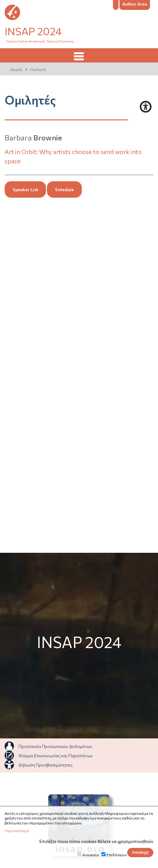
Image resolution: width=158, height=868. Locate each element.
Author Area (135, 4)
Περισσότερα (17, 831)
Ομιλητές (38, 69)
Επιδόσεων (116, 855)
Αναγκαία (91, 855)
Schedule (64, 189)
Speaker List (25, 189)
